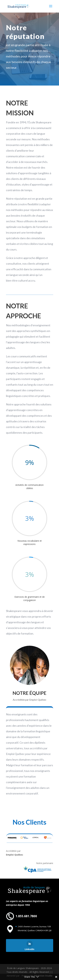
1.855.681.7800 (26, 916)
